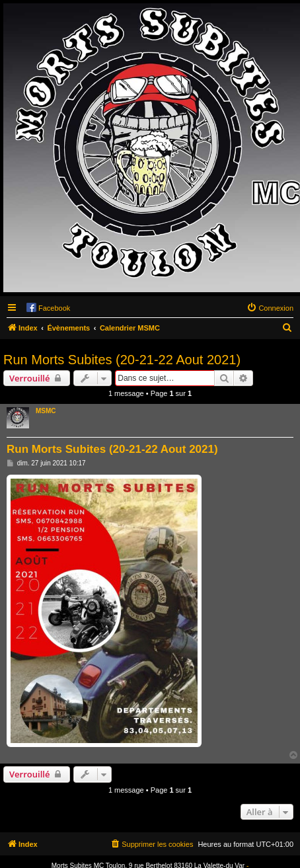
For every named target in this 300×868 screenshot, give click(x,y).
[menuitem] (270, 308)
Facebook (54, 308)
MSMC (46, 411)
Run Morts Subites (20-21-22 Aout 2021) (122, 360)
